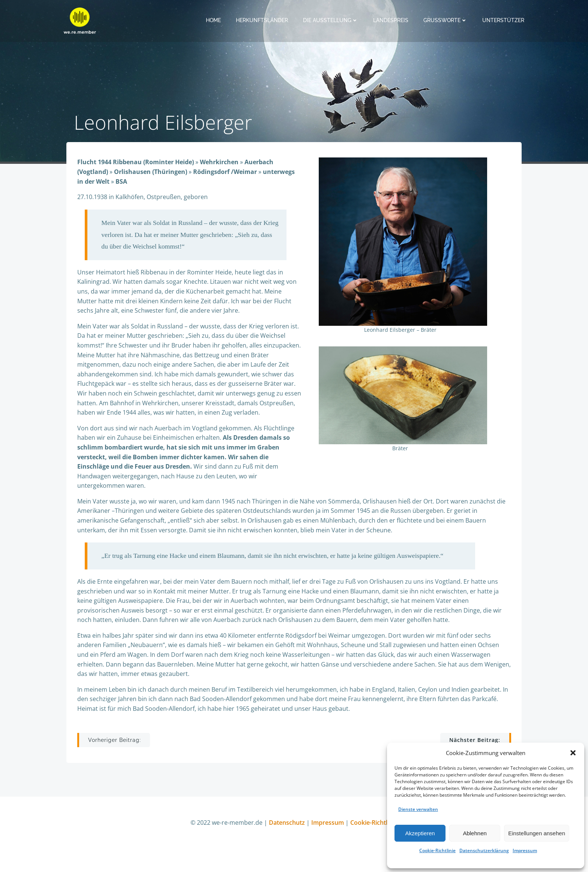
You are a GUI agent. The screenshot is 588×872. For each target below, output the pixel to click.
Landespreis (391, 20)
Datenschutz (288, 832)
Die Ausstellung (331, 20)
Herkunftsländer (263, 20)
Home (214, 20)
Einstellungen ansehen (537, 833)
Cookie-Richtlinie (437, 850)
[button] (573, 753)
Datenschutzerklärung (484, 850)
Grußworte (446, 20)
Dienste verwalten (418, 809)
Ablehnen (475, 833)
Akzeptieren (420, 833)
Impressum (525, 850)
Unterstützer (504, 20)
